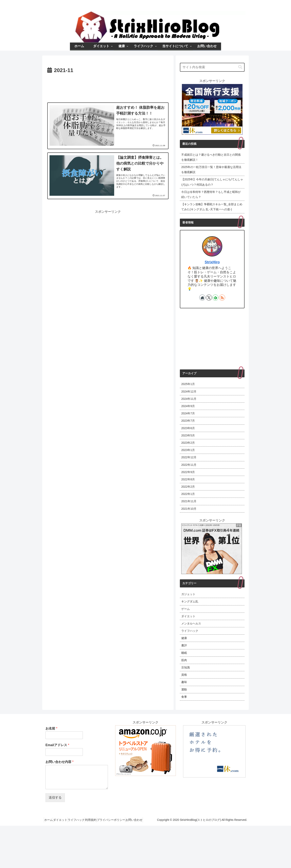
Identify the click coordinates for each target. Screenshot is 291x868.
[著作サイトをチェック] (202, 311)
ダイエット (82, 857)
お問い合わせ (150, 862)
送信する (55, 835)
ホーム (67, 857)
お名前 (51, 766)
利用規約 (120, 857)
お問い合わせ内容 (60, 799)
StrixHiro (212, 275)
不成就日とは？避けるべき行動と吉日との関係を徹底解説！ (212, 158)
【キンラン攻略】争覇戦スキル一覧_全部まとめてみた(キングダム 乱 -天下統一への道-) (211, 216)
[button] (240, 67)
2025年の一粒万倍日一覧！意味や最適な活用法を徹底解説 (211, 172)
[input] (212, 67)
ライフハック (102, 857)
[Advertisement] (108, 87)
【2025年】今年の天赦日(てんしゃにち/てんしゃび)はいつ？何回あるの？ (212, 186)
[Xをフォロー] (209, 311)
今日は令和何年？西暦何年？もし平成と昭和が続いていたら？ (212, 200)
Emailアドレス (57, 782)
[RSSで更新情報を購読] (222, 311)
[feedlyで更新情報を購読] (215, 311)
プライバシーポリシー (144, 857)
